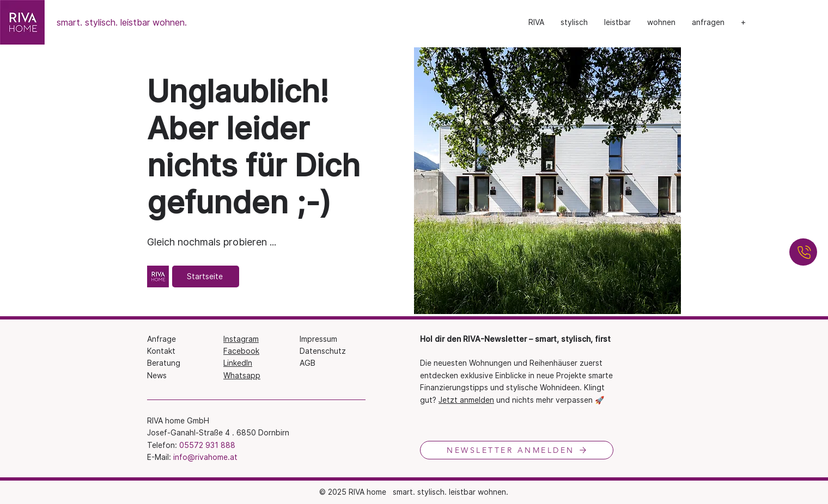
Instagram (241, 339)
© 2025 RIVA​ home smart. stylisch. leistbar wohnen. (414, 492)
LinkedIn (238, 363)
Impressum (318, 339)
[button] (574, 22)
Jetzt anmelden (466, 400)
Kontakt (161, 351)
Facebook (241, 351)
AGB (308, 363)
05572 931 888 (207, 445)
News (157, 375)
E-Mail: (160, 457)
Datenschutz (323, 351)
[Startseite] (206, 276)
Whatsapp (242, 375)
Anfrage (162, 339)
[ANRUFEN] (803, 252)
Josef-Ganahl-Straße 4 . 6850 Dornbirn (218, 432)
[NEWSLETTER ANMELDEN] (517, 450)
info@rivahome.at (205, 457)
